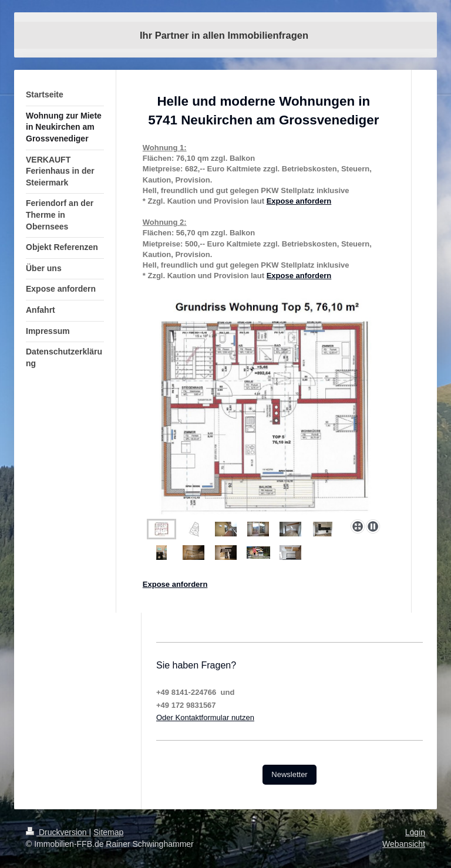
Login (415, 832)
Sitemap (108, 832)
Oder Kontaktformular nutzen (205, 717)
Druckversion (57, 832)
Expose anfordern (299, 201)
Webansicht (404, 844)
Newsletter (289, 774)
